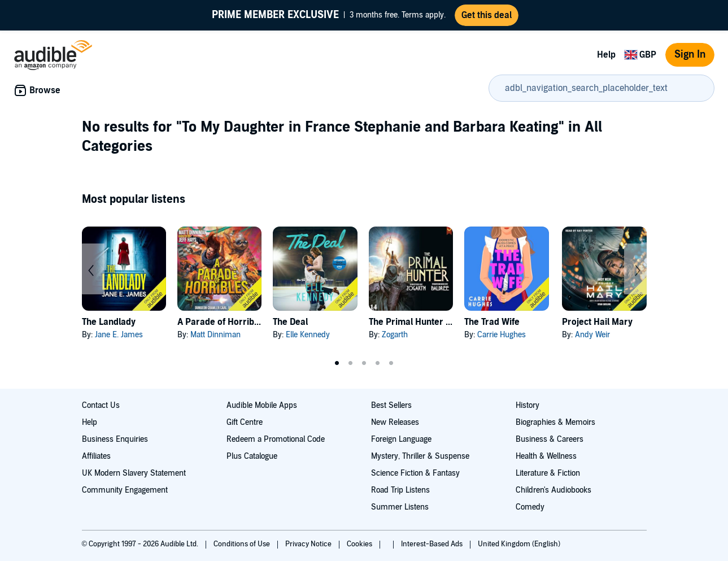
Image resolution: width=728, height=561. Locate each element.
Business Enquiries (115, 439)
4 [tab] (378, 363)
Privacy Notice (309, 544)
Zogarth (395, 335)
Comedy (530, 507)
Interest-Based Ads (433, 544)
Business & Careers (550, 439)
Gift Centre (245, 422)
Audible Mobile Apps (262, 405)
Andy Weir (592, 335)
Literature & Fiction (548, 473)
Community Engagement (125, 490)
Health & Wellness (546, 456)
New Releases (395, 422)
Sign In (690, 55)
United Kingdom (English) (519, 544)
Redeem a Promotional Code (276, 439)
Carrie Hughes (502, 335)
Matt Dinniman (215, 335)
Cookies (360, 544)
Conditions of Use (243, 544)
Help (606, 55)
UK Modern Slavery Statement (134, 473)
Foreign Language (401, 439)
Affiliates (96, 456)
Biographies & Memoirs (555, 422)
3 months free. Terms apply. (329, 15)
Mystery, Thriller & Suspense (420, 456)
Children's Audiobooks (553, 490)
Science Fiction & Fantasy (415, 473)
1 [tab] (337, 363)
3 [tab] (364, 363)
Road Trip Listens (400, 490)
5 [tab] (391, 363)
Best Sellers (391, 405)
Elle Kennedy (308, 335)
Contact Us (101, 405)
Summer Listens (400, 507)
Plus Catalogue (252, 456)
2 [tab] (351, 363)
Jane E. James (119, 335)
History (528, 405)
